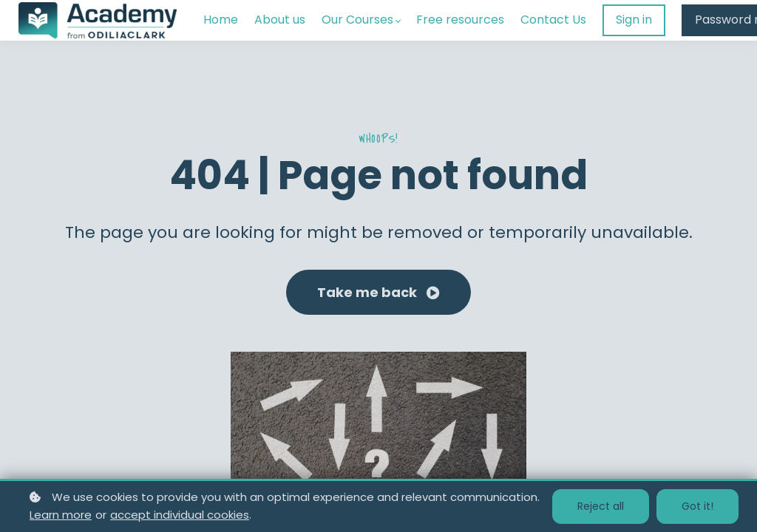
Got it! (697, 506)
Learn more (61, 515)
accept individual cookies (180, 515)
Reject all (601, 506)
